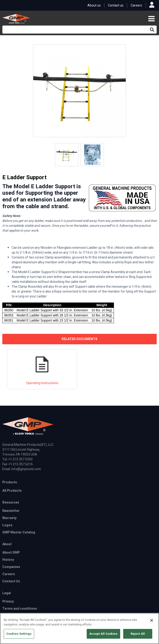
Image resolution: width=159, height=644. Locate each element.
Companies (11, 567)
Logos (7, 525)
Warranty (9, 518)
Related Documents (79, 339)
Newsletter (11, 511)
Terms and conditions (20, 609)
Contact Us (11, 581)
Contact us (116, 5)
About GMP (11, 553)
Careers (136, 5)
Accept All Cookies (103, 637)
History (8, 560)
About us (94, 5)
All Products (12, 491)
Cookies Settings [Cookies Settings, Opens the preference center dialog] (19, 637)
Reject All (138, 637)
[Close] (152, 624)
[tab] (79, 339)
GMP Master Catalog (19, 532)
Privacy (8, 601)
